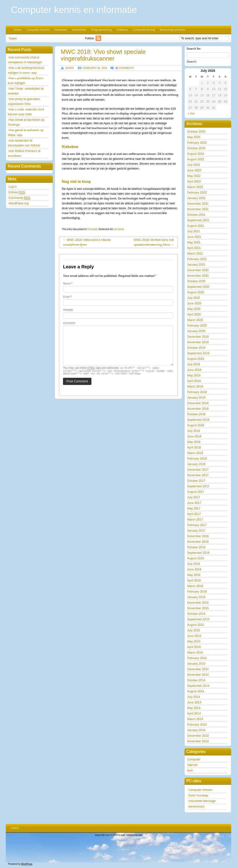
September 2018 (198, 420)
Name (68, 284)
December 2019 (198, 337)
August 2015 (196, 625)
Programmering (101, 30)
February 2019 (197, 392)
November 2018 (198, 409)
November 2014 (198, 675)
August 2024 (196, 154)
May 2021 (194, 242)
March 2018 (195, 453)
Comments (19, 198)
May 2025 (194, 137)
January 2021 (196, 265)
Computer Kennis (38, 30)
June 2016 (194, 569)
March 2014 (195, 719)
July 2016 (194, 564)
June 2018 (194, 436)
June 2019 (194, 370)
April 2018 (194, 447)
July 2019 (194, 364)
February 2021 (197, 259)
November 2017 (198, 475)
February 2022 (197, 192)
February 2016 (197, 591)
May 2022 (194, 176)
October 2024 (196, 148)
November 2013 (198, 741)
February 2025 (197, 143)
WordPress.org (19, 203)
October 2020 (196, 281)
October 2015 (196, 614)
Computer (92, 229)
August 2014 (196, 691)
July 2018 (194, 431)
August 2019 (196, 359)
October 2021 (196, 215)
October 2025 (196, 132)
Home (18, 30)
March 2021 (195, 253)
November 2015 (198, 608)
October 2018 (196, 414)
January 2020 (196, 331)
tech (190, 770)
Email (67, 297)
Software (122, 30)
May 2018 (194, 442)
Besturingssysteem (172, 30)
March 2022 (195, 187)
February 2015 (197, 658)
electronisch (196, 806)
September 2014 (198, 686)
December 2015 (198, 603)
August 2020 (196, 292)
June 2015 (194, 636)
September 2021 (198, 220)
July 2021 (194, 231)
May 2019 (194, 375)
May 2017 (194, 508)
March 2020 (195, 320)
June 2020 (194, 303)
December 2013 (198, 736)
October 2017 (196, 481)
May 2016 (194, 575)
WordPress (27, 864)
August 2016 (196, 558)
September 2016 (198, 553)
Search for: (194, 49)
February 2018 (197, 458)
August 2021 (196, 226)
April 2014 (194, 713)
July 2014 (194, 697)
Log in (13, 187)
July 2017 (194, 497)
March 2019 (195, 386)
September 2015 (198, 619)
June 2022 (194, 170)
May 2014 (194, 708)
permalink (119, 229)
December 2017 (198, 470)
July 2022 (194, 165)
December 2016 (198, 536)
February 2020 (197, 325)
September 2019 (198, 353)
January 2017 (196, 531)
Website (68, 310)
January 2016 (196, 597)
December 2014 (198, 669)
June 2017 (194, 503)
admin (70, 68)
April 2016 (194, 580)
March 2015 (195, 652)
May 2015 (194, 641)
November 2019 (198, 342)
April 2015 (194, 647)
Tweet (13, 38)
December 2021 (198, 204)
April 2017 (194, 514)
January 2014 (196, 730)
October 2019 (196, 348)
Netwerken (79, 30)
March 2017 (195, 519)
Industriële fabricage (202, 801)
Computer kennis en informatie (74, 10)
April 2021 (194, 248)
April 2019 (194, 381)
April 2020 (194, 314)
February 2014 (197, 724)
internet (192, 765)
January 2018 (196, 464)
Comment (69, 323)
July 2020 (194, 298)
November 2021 (198, 209)
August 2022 (196, 159)
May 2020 (194, 309)
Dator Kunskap (198, 795)
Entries (17, 192)
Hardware (61, 30)
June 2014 (194, 702)
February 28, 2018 (95, 68)
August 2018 (196, 425)
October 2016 (196, 547)
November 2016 (198, 542)
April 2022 (194, 181)
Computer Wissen (200, 790)
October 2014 (196, 680)
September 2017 (198, 486)
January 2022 (196, 198)
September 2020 (198, 287)
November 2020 (198, 276)
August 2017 (196, 492)
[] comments (125, 68)
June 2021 (194, 237)
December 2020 (198, 270)
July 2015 (194, 630)
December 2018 (198, 403)
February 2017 (197, 525)
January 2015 (196, 664)
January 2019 (196, 398)
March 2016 (195, 586)
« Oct (191, 113)
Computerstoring (144, 30)
